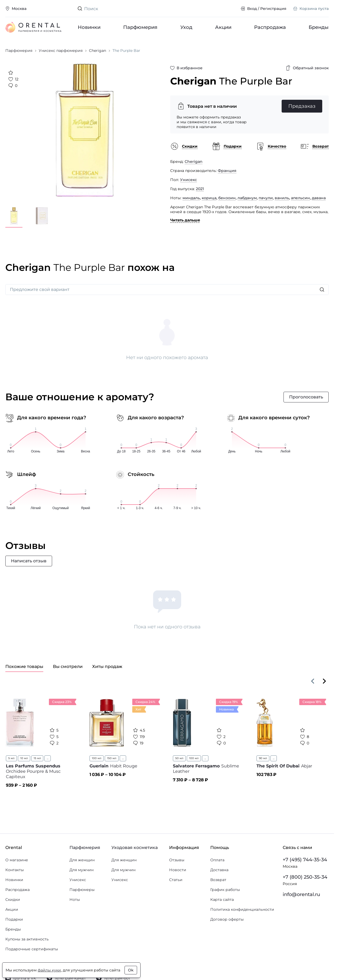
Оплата (217, 860)
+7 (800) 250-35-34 (305, 877)
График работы (225, 890)
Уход (186, 27)
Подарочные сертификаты (32, 949)
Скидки (13, 900)
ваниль (282, 198)
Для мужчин (81, 870)
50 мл (179, 758)
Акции (223, 27)
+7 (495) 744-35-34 (305, 860)
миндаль (191, 198)
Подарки (14, 919)
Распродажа (270, 27)
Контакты (15, 870)
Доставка (219, 870)
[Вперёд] (324, 681)
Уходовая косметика (135, 848)
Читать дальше (185, 220)
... (48, 758)
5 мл (11, 758)
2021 (200, 189)
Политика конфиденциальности (242, 909)
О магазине (17, 860)
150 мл (112, 758)
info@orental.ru (301, 894)
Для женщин (82, 860)
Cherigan (194, 162)
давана (319, 198)
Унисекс (189, 180)
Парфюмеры (82, 890)
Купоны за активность (27, 939)
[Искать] (322, 290)
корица (209, 198)
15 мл (37, 758)
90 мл (263, 758)
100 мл (97, 758)
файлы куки (49, 970)
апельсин (300, 198)
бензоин (227, 198)
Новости (178, 870)
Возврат (218, 880)
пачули (266, 198)
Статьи (176, 880)
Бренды (319, 27)
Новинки (89, 27)
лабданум (247, 198)
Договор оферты (227, 919)
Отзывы (177, 860)
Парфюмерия (140, 27)
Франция (227, 171)
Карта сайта (222, 900)
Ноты (75, 900)
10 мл (24, 758)
